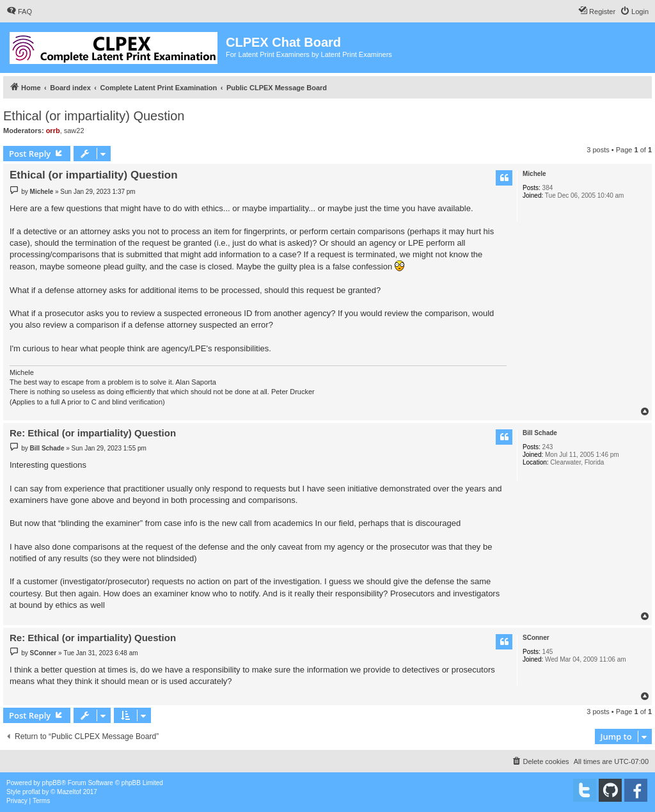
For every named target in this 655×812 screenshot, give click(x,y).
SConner (536, 638)
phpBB (52, 783)
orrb (53, 131)
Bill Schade (540, 433)
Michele (534, 174)
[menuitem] (19, 12)
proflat (31, 792)
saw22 (74, 131)
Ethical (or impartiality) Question (94, 116)
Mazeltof (69, 792)
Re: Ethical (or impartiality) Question (93, 433)
